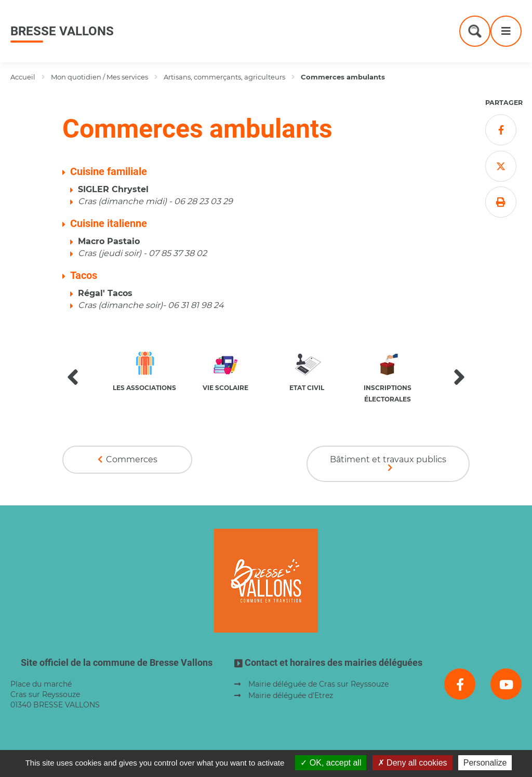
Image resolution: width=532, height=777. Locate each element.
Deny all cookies (413, 763)
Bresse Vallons (62, 31)
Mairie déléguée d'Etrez (291, 695)
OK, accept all (331, 763)
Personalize (485, 763)
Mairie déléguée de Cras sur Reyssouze (318, 684)
